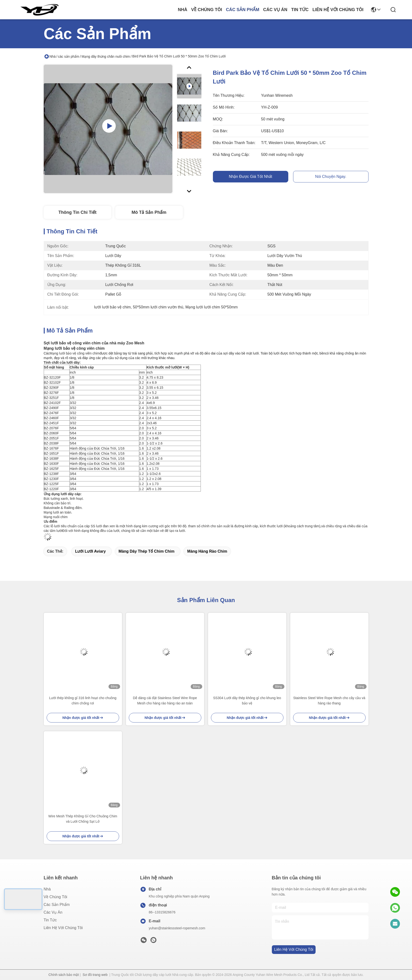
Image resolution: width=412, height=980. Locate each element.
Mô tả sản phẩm (149, 212)
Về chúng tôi (207, 10)
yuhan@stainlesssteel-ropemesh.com (177, 928)
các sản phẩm (243, 10)
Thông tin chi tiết (77, 212)
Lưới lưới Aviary (90, 551)
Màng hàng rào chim (207, 551)
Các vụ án (275, 10)
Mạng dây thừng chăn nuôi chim (106, 56)
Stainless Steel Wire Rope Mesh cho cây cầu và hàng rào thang (329, 701)
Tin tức (300, 10)
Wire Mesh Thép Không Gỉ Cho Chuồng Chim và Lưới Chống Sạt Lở (83, 819)
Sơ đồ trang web (95, 975)
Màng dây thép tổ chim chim (147, 551)
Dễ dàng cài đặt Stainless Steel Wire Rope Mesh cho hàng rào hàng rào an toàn (165, 701)
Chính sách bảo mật (64, 975)
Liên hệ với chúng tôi (338, 10)
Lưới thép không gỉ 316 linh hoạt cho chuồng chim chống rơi (83, 701)
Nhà (183, 10)
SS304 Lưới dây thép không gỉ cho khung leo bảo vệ (247, 701)
